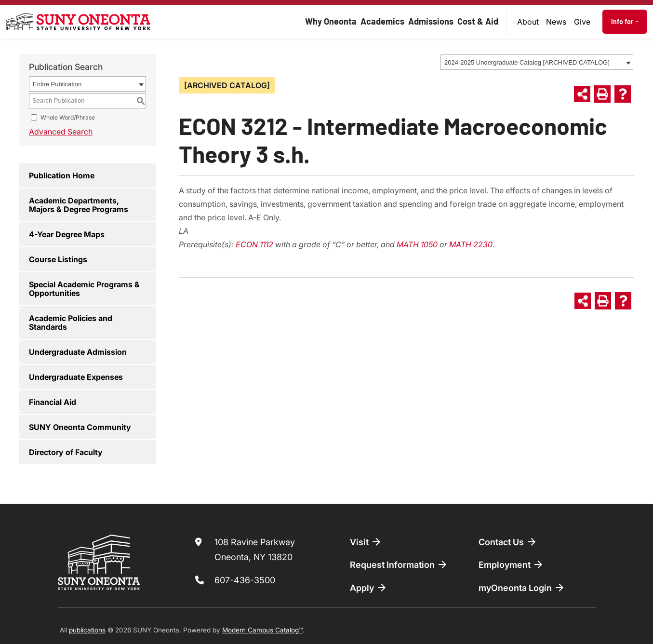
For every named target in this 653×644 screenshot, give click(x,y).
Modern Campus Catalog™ (262, 630)
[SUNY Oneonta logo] (78, 22)
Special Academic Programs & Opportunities (84, 289)
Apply (369, 588)
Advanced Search (61, 132)
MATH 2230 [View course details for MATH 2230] (471, 244)
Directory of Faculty (66, 452)
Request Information (399, 564)
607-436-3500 (245, 580)
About (528, 22)
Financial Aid (53, 402)
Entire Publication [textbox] (57, 84)
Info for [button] (623, 21)
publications (87, 630)
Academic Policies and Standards (71, 322)
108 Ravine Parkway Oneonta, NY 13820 (255, 550)
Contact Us (508, 542)
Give (582, 22)
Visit (366, 542)
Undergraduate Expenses (76, 377)
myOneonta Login (522, 588)
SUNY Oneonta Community (80, 427)
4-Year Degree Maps (67, 234)
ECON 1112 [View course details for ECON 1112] (254, 244)
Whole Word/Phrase (68, 117)
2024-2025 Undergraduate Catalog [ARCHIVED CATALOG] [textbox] (527, 62)
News (556, 22)
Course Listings (58, 259)
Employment (511, 564)
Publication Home (62, 175)
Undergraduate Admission (78, 352)
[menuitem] (528, 22)
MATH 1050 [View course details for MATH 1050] (417, 244)
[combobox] (537, 62)
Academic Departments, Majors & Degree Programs (79, 205)
